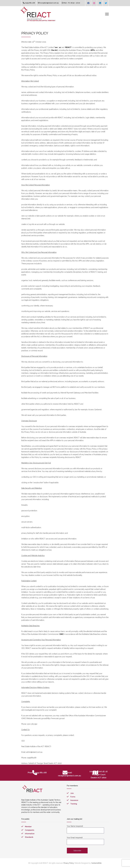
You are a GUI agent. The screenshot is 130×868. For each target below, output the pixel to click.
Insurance (74, 800)
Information (30, 834)
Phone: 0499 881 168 (37, 773)
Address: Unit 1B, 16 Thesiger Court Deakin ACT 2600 (98, 775)
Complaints (30, 830)
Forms (73, 797)
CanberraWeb (96, 863)
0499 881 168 (30, 3)
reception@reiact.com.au (49, 3)
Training (74, 804)
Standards (29, 837)
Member (28, 827)
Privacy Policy (69, 863)
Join (72, 793)
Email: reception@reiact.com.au (69, 774)
